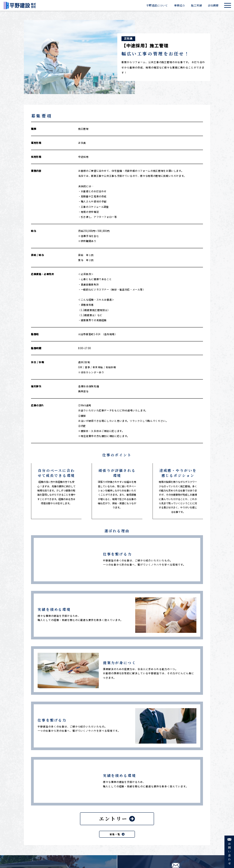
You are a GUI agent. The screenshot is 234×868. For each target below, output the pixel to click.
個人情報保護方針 (191, 812)
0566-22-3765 (45, 834)
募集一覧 (117, 723)
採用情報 (167, 821)
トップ (136, 812)
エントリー (117, 708)
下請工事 (139, 845)
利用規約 (186, 829)
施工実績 (196, 5)
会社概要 (213, 5)
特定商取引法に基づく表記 (196, 821)
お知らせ (167, 829)
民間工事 (139, 839)
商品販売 (167, 845)
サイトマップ (188, 837)
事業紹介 (179, 5)
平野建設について (157, 5)
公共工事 (139, 834)
